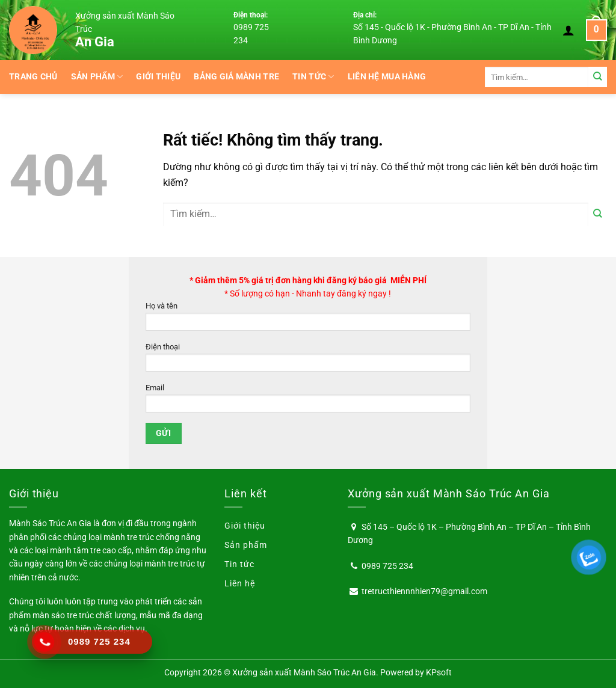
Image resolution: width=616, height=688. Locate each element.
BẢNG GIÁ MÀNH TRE (236, 77)
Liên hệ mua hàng (387, 77)
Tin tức (313, 77)
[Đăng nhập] (568, 30)
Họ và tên (308, 320)
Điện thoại (308, 361)
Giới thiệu (158, 77)
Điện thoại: (251, 15)
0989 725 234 (387, 566)
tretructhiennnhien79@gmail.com (424, 591)
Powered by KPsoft (416, 672)
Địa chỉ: (365, 15)
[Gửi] (598, 77)
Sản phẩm (97, 77)
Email (308, 401)
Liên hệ (240, 583)
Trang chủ (33, 77)
